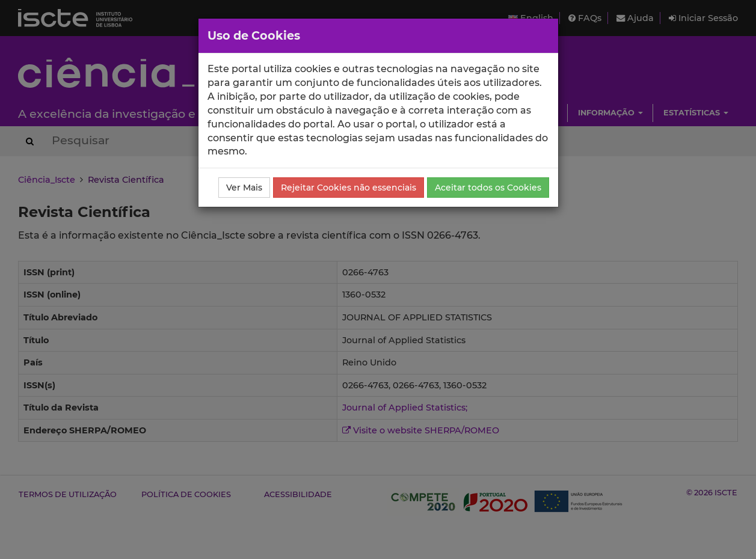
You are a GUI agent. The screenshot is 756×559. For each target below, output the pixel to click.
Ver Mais (244, 188)
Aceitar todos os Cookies (488, 188)
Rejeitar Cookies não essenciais (349, 188)
